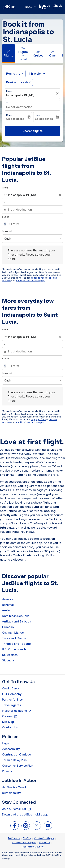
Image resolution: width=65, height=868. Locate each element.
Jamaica (8, 599)
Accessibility (11, 749)
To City (27, 838)
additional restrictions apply (30, 281)
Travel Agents (12, 705)
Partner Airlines (12, 700)
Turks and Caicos (14, 638)
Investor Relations (17, 711)
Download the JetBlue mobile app (25, 814)
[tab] (8, 54)
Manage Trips (45, 7)
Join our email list (17, 809)
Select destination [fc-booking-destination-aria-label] (19, 107)
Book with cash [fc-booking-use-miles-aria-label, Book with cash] (17, 82)
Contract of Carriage (16, 754)
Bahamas (8, 605)
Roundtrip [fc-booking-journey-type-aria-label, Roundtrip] (13, 74)
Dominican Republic (16, 616)
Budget (6, 217)
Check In (57, 7)
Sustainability (11, 793)
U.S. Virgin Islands (14, 649)
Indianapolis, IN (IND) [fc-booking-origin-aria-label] (20, 95)
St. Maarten (10, 655)
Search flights (33, 131)
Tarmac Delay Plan (14, 760)
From (9, 91)
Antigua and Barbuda (17, 621)
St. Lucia (8, 660)
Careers (10, 716)
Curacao (8, 627)
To (8, 103)
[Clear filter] (58, 94)
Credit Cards (11, 688)
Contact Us (10, 727)
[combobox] (32, 195)
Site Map (8, 722)
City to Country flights (24, 843)
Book (31, 7)
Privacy (7, 771)
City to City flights (44, 838)
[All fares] (34, 224)
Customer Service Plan (18, 766)
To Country (14, 838)
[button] (37, 74)
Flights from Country (33, 847)
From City (45, 843)
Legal (6, 743)
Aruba (6, 610)
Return (38, 115)
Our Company (12, 694)
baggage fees (38, 278)
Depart (10, 115)
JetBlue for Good (14, 787)
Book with (8, 231)
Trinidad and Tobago (16, 644)
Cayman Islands (13, 633)
